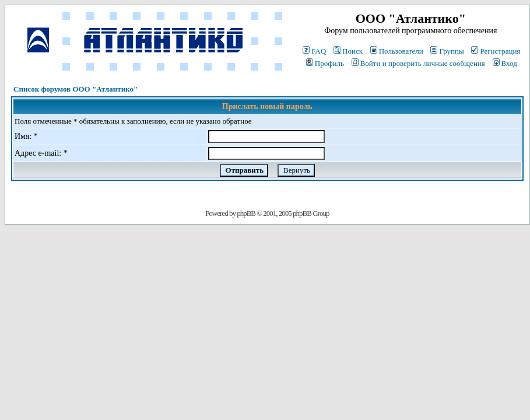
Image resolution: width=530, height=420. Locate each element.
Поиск (348, 51)
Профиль (325, 63)
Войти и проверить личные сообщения (418, 63)
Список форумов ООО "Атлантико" (76, 89)
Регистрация (496, 51)
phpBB (246, 213)
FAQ (314, 51)
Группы (447, 51)
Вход (505, 63)
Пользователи (397, 51)
